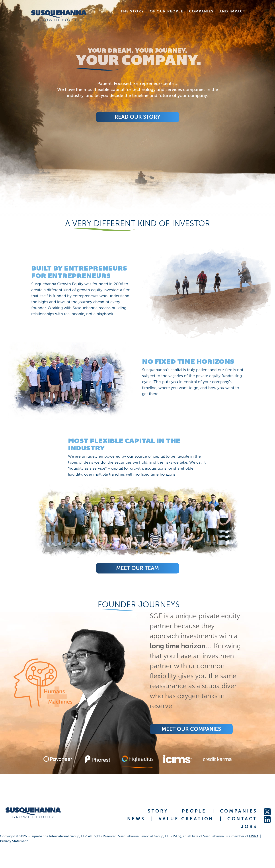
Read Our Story (137, 117)
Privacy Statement (14, 841)
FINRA (254, 836)
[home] (59, 16)
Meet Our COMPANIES (191, 729)
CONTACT (242, 819)
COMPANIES (239, 811)
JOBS (249, 826)
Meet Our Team (137, 568)
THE (132, 11)
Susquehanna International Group (54, 836)
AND (232, 11)
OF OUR (167, 11)
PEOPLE (194, 811)
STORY (158, 811)
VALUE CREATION (186, 819)
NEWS (136, 819)
